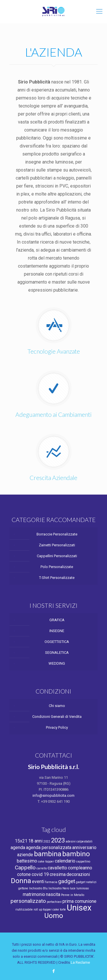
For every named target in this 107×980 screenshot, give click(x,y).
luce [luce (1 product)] (73, 888)
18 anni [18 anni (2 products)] (35, 841)
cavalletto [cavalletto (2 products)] (57, 868)
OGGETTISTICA (57, 642)
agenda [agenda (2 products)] (18, 847)
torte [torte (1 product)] (63, 910)
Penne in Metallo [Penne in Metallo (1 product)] (73, 895)
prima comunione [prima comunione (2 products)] (79, 901)
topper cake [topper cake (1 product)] (51, 910)
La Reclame (80, 962)
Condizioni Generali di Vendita (57, 717)
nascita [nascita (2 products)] (53, 894)
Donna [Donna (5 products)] (21, 881)
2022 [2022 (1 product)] (47, 841)
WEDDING (57, 663)
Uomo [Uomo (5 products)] (54, 916)
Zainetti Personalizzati (57, 545)
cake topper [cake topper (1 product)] (46, 862)
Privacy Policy (57, 727)
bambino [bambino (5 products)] (76, 854)
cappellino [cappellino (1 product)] (83, 862)
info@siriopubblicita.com (53, 795)
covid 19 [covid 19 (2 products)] (40, 874)
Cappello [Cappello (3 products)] (25, 868)
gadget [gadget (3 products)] (67, 881)
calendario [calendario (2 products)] (65, 861)
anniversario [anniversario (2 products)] (84, 847)
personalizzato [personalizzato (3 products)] (28, 901)
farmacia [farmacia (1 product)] (51, 882)
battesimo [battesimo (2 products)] (27, 861)
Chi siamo (57, 706)
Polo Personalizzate (57, 567)
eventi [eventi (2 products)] (38, 882)
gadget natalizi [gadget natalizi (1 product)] (86, 882)
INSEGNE (57, 631)
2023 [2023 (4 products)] (58, 840)
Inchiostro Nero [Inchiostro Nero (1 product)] (59, 888)
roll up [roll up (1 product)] (38, 910)
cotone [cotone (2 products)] (24, 874)
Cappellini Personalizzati (57, 556)
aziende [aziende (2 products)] (25, 855)
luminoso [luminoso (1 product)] (83, 888)
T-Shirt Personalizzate (57, 578)
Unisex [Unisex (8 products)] (79, 908)
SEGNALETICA (57, 653)
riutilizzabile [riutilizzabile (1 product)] (24, 910)
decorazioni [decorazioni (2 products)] (78, 874)
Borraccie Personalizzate (57, 534)
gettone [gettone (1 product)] (23, 888)
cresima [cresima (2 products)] (58, 874)
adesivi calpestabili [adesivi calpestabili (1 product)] (79, 841)
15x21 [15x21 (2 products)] (21, 841)
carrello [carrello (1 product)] (42, 868)
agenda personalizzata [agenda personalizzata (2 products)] (49, 847)
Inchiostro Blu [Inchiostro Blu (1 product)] (38, 888)
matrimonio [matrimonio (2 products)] (34, 894)
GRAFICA (57, 620)
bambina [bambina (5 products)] (48, 854)
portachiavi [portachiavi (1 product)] (54, 902)
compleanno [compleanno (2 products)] (80, 868)
